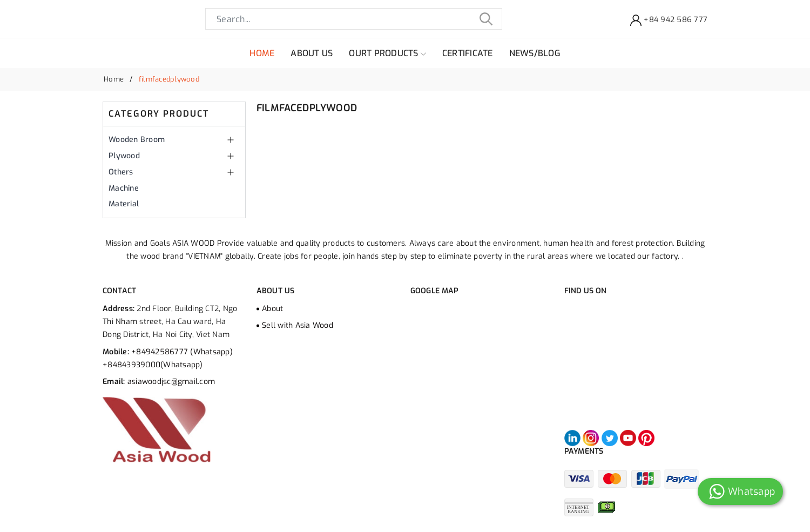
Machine (124, 188)
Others (121, 172)
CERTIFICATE (468, 53)
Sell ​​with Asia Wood (298, 325)
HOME (262, 53)
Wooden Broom (137, 140)
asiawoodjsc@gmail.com (171, 382)
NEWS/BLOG (535, 53)
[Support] (669, 19)
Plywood (124, 156)
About (272, 309)
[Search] (354, 19)
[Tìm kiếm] (486, 19)
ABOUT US (312, 53)
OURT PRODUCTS (387, 53)
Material (124, 204)
